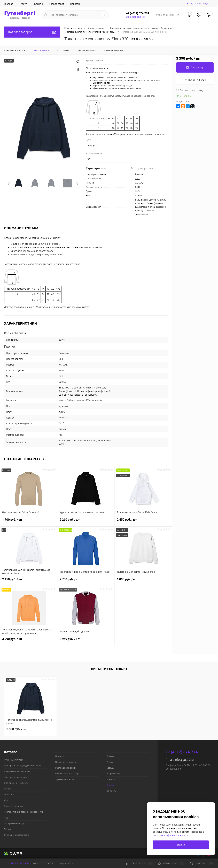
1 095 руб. (143, 581)
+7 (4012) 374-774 (43, 863)
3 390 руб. (16, 729)
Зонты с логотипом (14, 806)
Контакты (111, 791)
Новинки (60, 756)
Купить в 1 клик (195, 80)
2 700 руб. (86, 581)
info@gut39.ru (184, 760)
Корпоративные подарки (17, 777)
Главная (9, 4)
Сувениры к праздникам (16, 835)
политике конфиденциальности (170, 835)
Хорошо (181, 845)
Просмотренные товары (109, 669)
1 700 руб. (29, 522)
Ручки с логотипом (14, 760)
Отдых (7, 818)
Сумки (7, 789)
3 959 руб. (86, 641)
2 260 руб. (86, 522)
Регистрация (202, 4)
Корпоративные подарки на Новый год (24, 812)
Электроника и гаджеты (16, 783)
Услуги (24, 4)
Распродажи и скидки (66, 768)
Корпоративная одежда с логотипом (22, 766)
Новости (75, 4)
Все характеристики (142, 168)
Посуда (8, 829)
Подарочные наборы (15, 823)
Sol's (137, 179)
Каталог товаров (32, 32)
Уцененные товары (65, 779)
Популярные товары (65, 762)
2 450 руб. (143, 522)
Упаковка (9, 795)
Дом (6, 800)
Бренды (39, 4)
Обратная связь (16, 863)
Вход (190, 4)
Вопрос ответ (57, 4)
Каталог (110, 785)
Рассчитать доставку (190, 90)
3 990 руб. (29, 641)
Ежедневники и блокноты (17, 771)
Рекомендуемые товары (68, 774)
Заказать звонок (136, 17)
